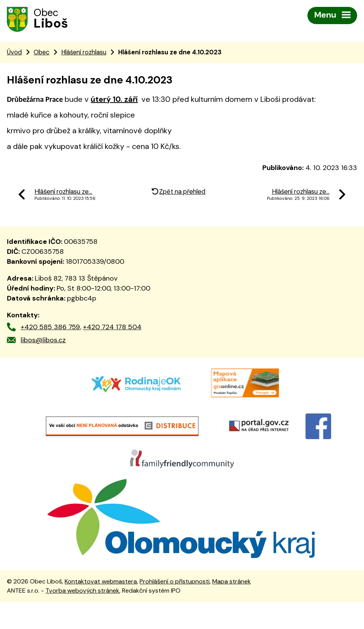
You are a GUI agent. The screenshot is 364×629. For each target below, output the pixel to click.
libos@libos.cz (43, 341)
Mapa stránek (232, 608)
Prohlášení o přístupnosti (175, 608)
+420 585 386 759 (50, 328)
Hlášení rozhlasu (84, 54)
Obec (41, 54)
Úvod (14, 54)
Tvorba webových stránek (82, 617)
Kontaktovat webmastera (101, 608)
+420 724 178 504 (112, 328)
